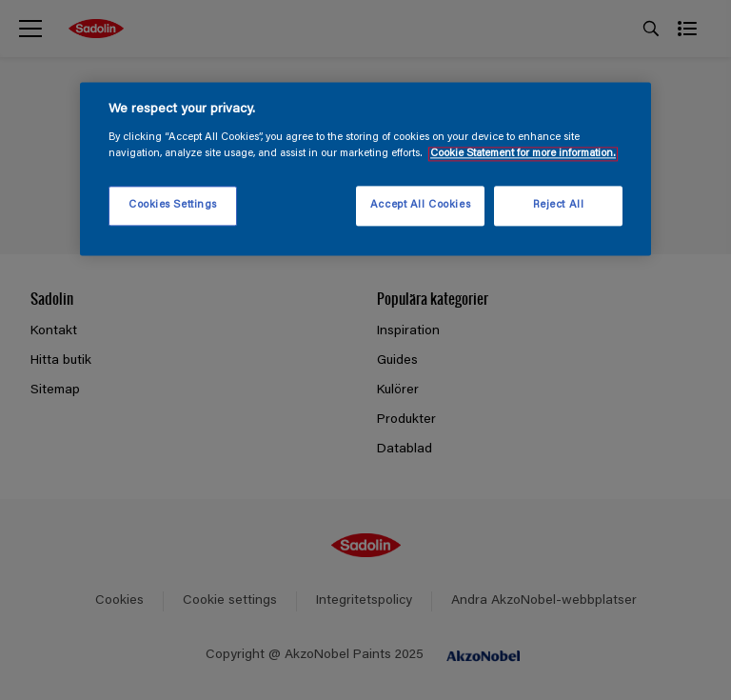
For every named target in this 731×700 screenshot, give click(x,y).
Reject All (559, 205)
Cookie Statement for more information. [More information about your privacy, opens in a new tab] (523, 154)
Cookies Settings (173, 205)
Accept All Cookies (420, 205)
